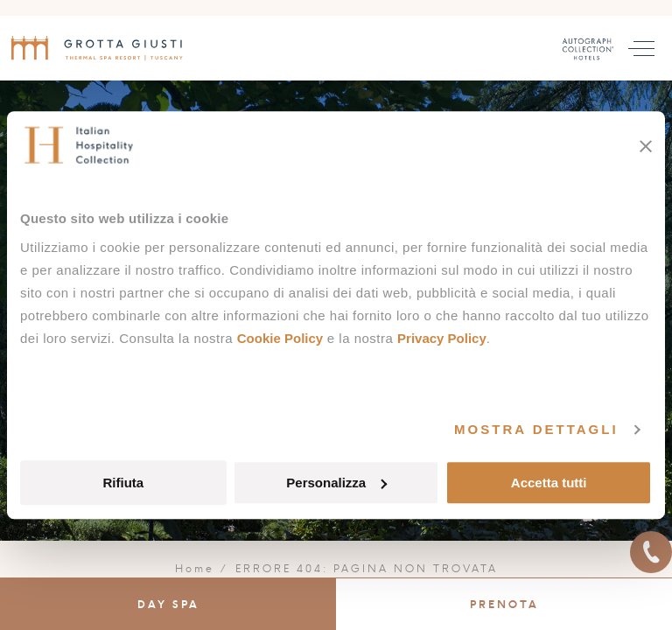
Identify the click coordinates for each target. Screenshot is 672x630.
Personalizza (336, 483)
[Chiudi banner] (646, 146)
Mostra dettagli (536, 429)
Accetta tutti (549, 483)
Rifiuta (123, 483)
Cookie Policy (280, 338)
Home (195, 569)
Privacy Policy (442, 338)
